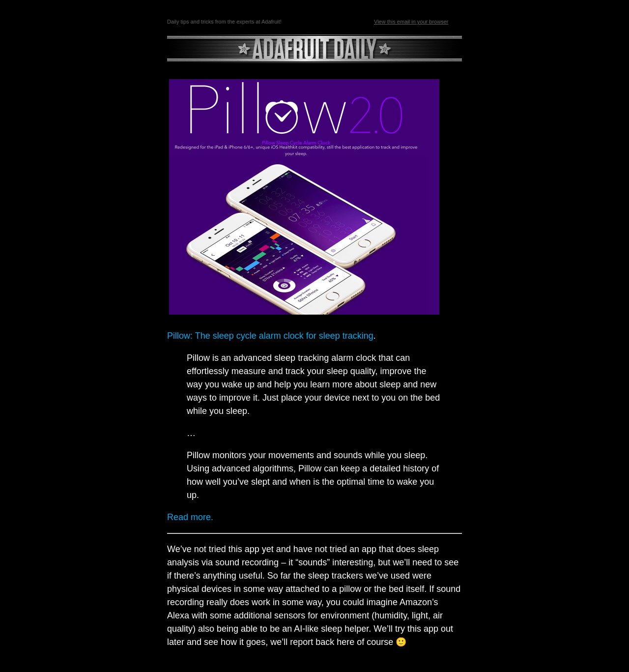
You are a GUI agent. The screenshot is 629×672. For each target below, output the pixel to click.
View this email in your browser (411, 22)
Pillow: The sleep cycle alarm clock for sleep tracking (270, 336)
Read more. (190, 517)
